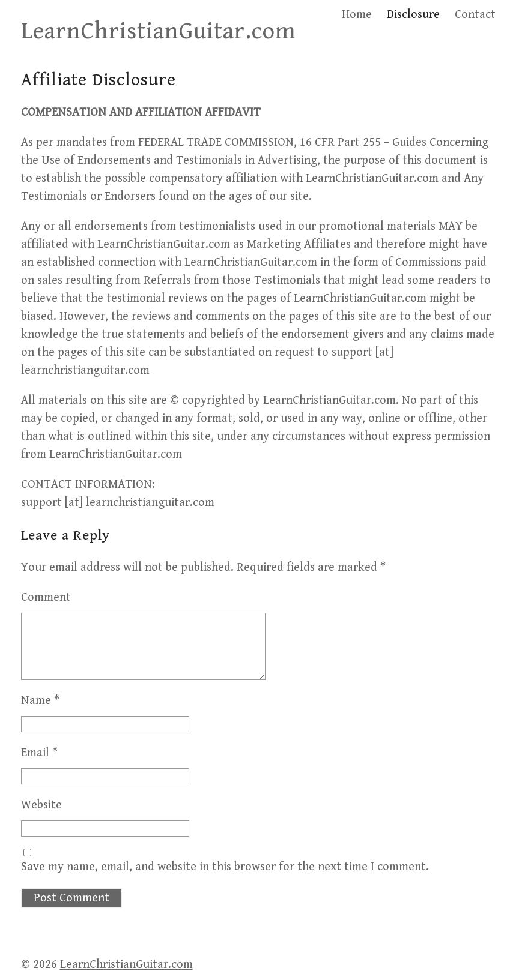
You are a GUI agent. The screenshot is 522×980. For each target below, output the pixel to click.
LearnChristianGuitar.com (158, 31)
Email (39, 753)
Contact (475, 15)
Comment (46, 597)
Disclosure (413, 15)
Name (40, 701)
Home (357, 15)
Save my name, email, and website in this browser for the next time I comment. (225, 867)
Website (41, 805)
